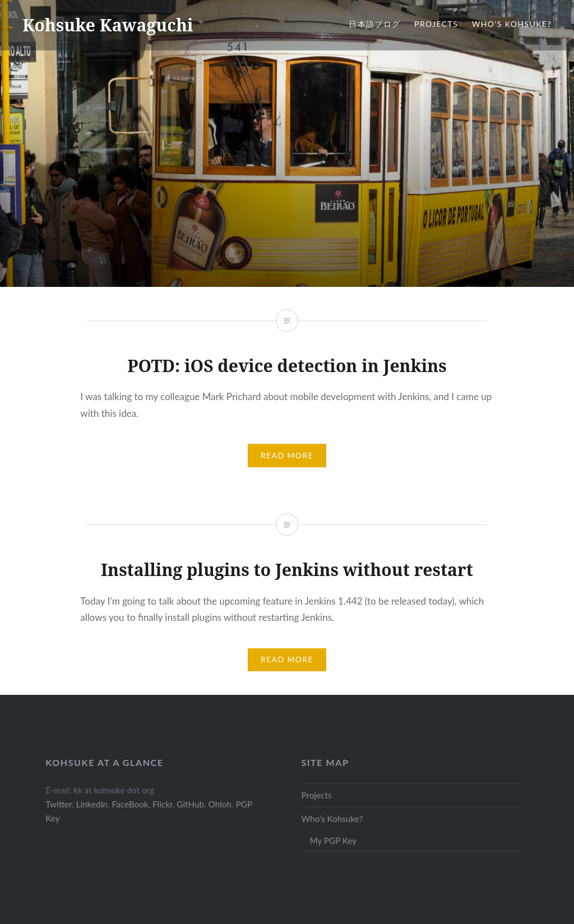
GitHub (190, 804)
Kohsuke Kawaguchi (108, 25)
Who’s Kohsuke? (512, 24)
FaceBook (130, 804)
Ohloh (220, 804)
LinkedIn (92, 804)
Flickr (163, 804)
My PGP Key (333, 841)
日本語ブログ (374, 24)
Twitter (59, 804)
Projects (436, 24)
